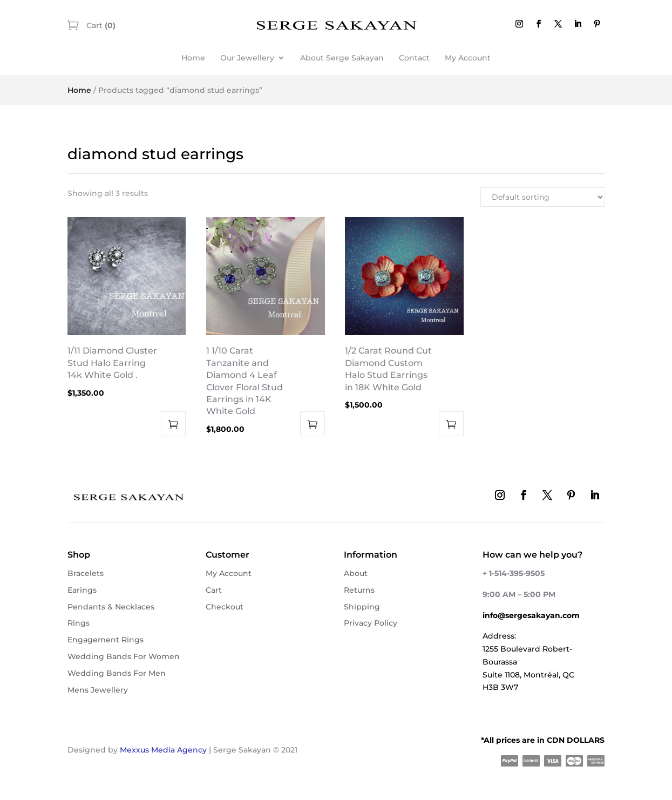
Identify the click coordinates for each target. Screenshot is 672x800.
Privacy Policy (371, 623)
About (356, 573)
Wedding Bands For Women (124, 656)
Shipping (362, 607)
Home (193, 58)
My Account (468, 58)
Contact (414, 58)
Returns (359, 590)
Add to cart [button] (173, 424)
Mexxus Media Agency (163, 750)
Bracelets (86, 573)
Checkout (225, 607)
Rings (79, 623)
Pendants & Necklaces (111, 607)
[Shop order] (543, 197)
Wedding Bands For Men (117, 673)
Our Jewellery (247, 58)
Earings (82, 590)
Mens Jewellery (98, 690)
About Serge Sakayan (342, 58)
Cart (100, 25)
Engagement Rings (106, 640)
